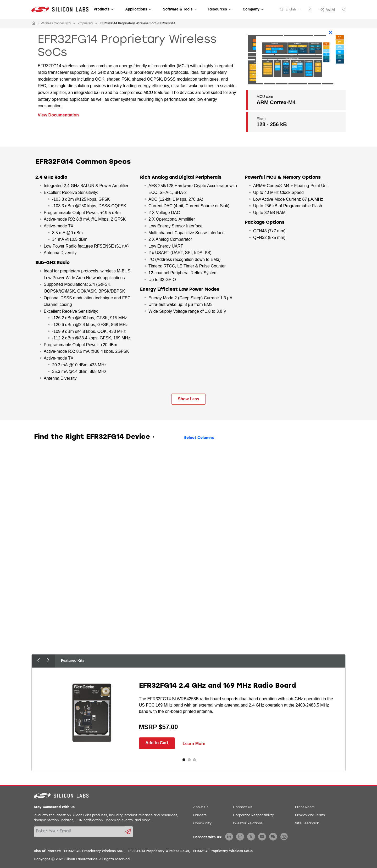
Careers (200, 815)
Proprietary (85, 23)
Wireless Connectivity (56, 23)
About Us (201, 807)
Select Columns (199, 438)
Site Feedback (307, 824)
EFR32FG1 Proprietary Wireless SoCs (223, 851)
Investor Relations (248, 824)
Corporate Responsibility (253, 815)
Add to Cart (157, 743)
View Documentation (58, 115)
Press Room (305, 807)
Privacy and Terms (310, 815)
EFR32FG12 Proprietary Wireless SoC (94, 851)
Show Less (188, 399)
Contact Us (243, 807)
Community (202, 824)
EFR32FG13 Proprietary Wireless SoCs (158, 851)
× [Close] (331, 32)
